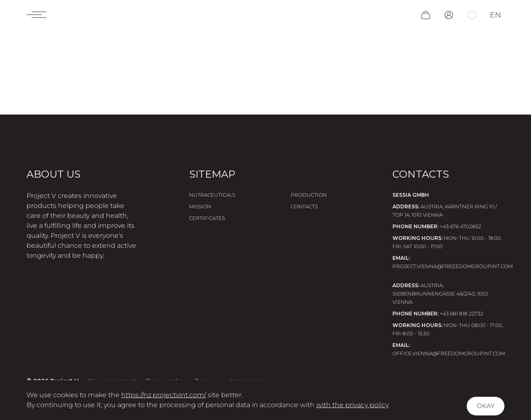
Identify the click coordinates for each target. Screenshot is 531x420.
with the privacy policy (352, 405)
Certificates (207, 218)
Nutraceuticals (212, 195)
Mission (200, 206)
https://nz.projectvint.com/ (164, 395)
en (496, 17)
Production (309, 195)
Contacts (304, 206)
